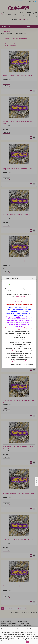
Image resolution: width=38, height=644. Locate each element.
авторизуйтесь (19, 302)
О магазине (20, 328)
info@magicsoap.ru (21, 297)
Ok (27, 642)
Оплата (14, 328)
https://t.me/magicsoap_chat (19, 361)
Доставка (8, 328)
